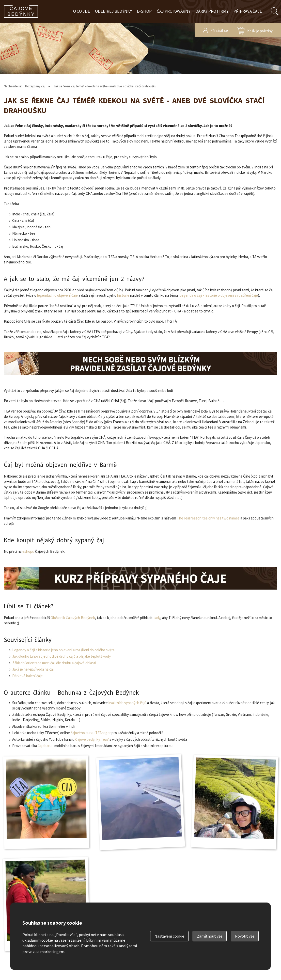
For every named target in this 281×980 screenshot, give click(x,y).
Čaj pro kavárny (174, 11)
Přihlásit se (219, 30)
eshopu (28, 551)
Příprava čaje (248, 11)
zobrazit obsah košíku (255, 30)
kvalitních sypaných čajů (127, 703)
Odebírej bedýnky (113, 11)
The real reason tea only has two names (208, 518)
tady (157, 618)
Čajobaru (45, 746)
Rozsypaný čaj (35, 86)
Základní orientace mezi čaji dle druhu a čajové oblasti (54, 663)
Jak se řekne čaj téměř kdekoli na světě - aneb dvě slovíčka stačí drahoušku (105, 86)
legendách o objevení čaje (57, 295)
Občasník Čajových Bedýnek (73, 618)
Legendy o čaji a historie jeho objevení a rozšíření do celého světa (63, 650)
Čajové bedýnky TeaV (92, 739)
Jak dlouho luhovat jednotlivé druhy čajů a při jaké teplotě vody (61, 656)
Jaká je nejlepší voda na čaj (33, 669)
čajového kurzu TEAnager (91, 733)
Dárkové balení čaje (27, 676)
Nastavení (169, 936)
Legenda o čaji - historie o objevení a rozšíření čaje (219, 295)
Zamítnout (210, 936)
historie (123, 295)
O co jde (82, 11)
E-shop (144, 11)
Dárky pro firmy (212, 11)
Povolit (245, 936)
